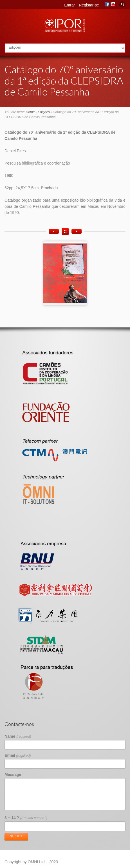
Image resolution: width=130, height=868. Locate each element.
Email (18, 755)
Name (18, 736)
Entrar (70, 5)
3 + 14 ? (26, 818)
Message (13, 774)
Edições (44, 112)
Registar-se (89, 5)
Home (30, 112)
